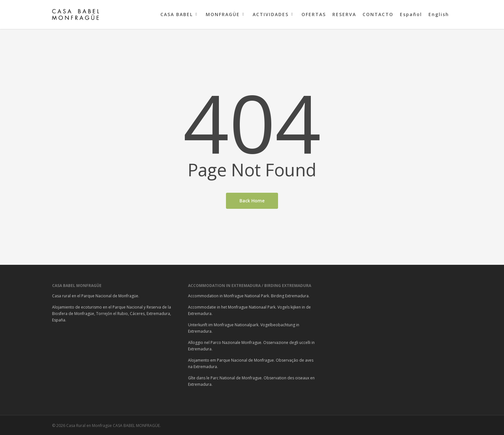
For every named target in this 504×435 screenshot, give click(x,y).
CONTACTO (378, 14)
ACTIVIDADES (274, 14)
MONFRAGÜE (226, 14)
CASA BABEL (180, 14)
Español (411, 14)
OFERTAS (314, 14)
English (439, 14)
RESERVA (344, 14)
